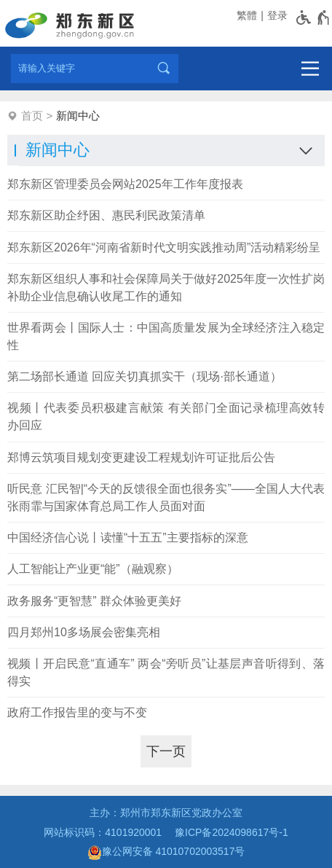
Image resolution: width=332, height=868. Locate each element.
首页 (32, 116)
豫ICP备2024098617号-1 (232, 832)
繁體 (247, 15)
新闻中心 (78, 116)
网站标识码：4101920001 (103, 832)
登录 (277, 15)
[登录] (276, 16)
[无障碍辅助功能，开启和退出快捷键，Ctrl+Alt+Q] (313, 17)
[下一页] (166, 751)
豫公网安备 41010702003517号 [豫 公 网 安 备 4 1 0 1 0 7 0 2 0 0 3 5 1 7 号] (166, 853)
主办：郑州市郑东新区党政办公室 (166, 813)
